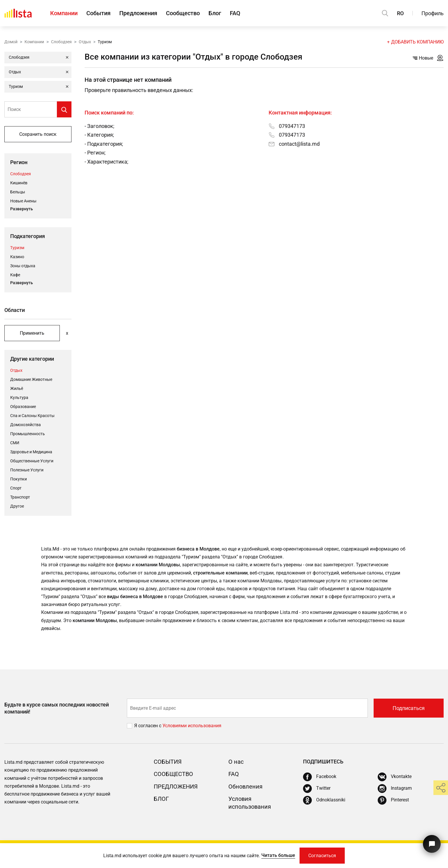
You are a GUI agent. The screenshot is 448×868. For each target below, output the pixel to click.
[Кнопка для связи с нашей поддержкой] (432, 844)
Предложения (138, 13)
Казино (17, 257)
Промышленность (28, 434)
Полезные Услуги (27, 470)
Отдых (85, 42)
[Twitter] (317, 789)
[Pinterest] (393, 800)
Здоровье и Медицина (31, 452)
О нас (236, 762)
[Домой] (18, 13)
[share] (441, 788)
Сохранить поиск (38, 134)
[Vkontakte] (395, 777)
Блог (215, 13)
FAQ (235, 13)
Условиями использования (192, 726)
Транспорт (20, 497)
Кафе (15, 275)
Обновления (245, 787)
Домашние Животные (31, 379)
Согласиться (322, 856)
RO (400, 13)
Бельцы (18, 192)
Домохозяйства (26, 425)
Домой (11, 42)
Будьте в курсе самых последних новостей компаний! (57, 708)
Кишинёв (19, 183)
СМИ (15, 443)
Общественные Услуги (32, 461)
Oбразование (23, 407)
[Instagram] (395, 789)
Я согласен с (148, 726)
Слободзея (61, 42)
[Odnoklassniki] (324, 800)
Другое (17, 506)
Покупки (19, 479)
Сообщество (183, 13)
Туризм (17, 248)
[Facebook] (320, 777)
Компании (64, 13)
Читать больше (278, 855)
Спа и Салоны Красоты (32, 416)
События (98, 13)
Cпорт (16, 488)
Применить (32, 333)
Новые (423, 58)
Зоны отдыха (23, 266)
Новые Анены (23, 201)
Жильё (17, 388)
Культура (19, 397)
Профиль (433, 13)
